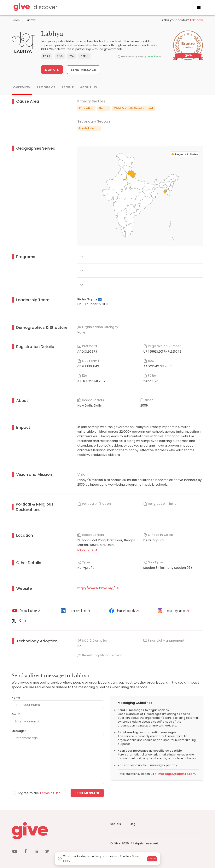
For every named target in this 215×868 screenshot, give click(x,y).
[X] (20, 621)
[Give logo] (58, 831)
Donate (52, 70)
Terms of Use (50, 793)
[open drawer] (199, 8)
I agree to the (39, 793)
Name (17, 698)
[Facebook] (125, 611)
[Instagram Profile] (174, 611)
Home (16, 20)
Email (16, 714)
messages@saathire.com (177, 774)
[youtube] (15, 852)
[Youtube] (27, 611)
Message (19, 731)
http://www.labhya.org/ (98, 588)
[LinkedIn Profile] (100, 299)
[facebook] (26, 852)
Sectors (116, 824)
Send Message (83, 70)
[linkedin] (36, 852)
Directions (87, 550)
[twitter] (47, 852)
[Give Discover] (35, 8)
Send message (87, 793)
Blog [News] (130, 824)
